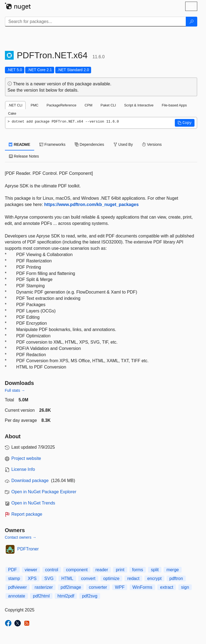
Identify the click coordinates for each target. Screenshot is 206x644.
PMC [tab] (34, 105)
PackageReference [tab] (61, 105)
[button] (185, 123)
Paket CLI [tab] (108, 105)
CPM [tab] (88, 105)
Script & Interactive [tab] (139, 105)
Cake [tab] (12, 113)
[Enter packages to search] (95, 22)
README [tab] (20, 144)
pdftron (176, 578)
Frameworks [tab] (52, 144)
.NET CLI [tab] (15, 105)
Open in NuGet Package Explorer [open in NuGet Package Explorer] (44, 492)
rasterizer (44, 587)
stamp (14, 578)
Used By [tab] (123, 144)
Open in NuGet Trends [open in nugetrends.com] (33, 503)
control (52, 570)
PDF (13, 570)
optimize (111, 578)
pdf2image (71, 587)
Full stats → (15, 390)
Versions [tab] (152, 144)
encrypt (154, 578)
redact (133, 578)
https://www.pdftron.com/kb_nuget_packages (92, 204)
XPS (32, 578)
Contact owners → (21, 537)
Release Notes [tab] (24, 156)
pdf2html (41, 596)
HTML (67, 578)
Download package (30, 481)
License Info (23, 469)
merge (172, 570)
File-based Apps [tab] (174, 105)
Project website (26, 458)
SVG (49, 578)
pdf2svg (90, 596)
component (77, 570)
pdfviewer (18, 587)
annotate (17, 596)
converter (98, 587)
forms (138, 570)
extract (167, 587)
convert (88, 578)
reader (102, 570)
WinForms (142, 587)
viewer (31, 570)
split (155, 570)
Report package (27, 514)
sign (185, 587)
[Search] (192, 22)
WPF (120, 587)
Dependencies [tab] (89, 144)
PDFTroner (28, 549)
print (120, 570)
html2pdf (66, 596)
